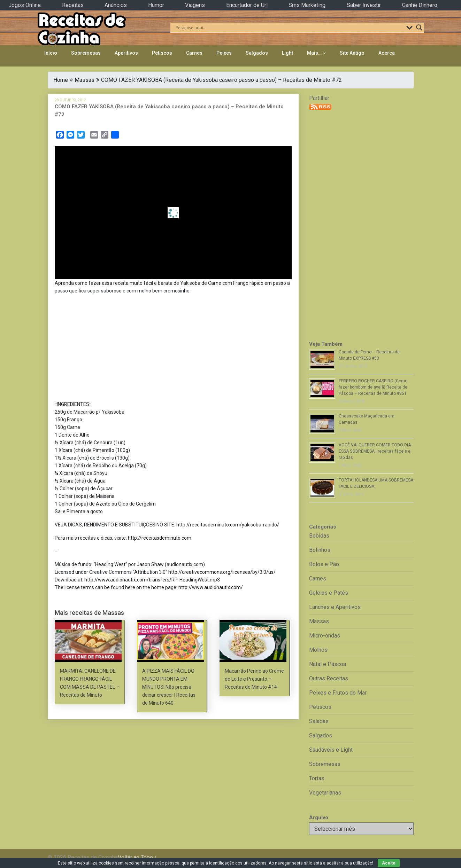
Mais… (314, 53)
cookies (106, 863)
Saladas (319, 721)
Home (61, 80)
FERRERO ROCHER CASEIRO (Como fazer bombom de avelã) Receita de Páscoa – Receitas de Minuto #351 (373, 387)
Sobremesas (86, 53)
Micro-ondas (325, 636)
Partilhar (319, 98)
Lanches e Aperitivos (335, 607)
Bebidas (319, 536)
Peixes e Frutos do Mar (338, 693)
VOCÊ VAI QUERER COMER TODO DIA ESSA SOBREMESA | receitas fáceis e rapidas (375, 451)
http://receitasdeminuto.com (160, 538)
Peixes (224, 53)
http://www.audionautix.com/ (211, 587)
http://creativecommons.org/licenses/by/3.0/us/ (222, 572)
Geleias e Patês (329, 593)
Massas (84, 80)
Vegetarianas (325, 793)
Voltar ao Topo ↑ (137, 857)
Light (287, 53)
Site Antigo (352, 53)
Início (51, 53)
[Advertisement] (173, 349)
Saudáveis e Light (331, 750)
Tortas (317, 778)
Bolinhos (320, 550)
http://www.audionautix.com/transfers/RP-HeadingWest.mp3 (152, 580)
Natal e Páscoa (328, 664)
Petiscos (162, 53)
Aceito (389, 863)
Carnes (194, 53)
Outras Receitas (329, 678)
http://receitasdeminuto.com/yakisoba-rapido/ (228, 525)
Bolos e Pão (324, 564)
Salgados (257, 53)
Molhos (318, 650)
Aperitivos (126, 53)
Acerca (387, 53)
